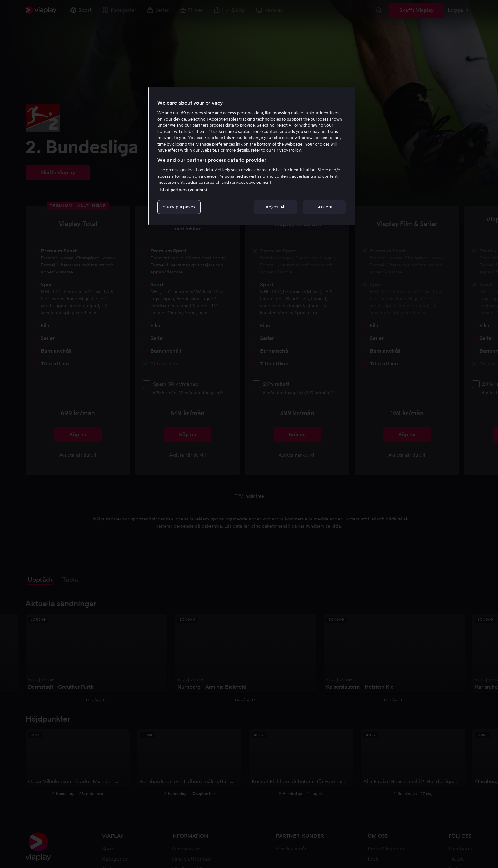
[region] (252, 156)
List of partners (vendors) (182, 190)
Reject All (276, 207)
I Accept (324, 207)
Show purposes (179, 207)
